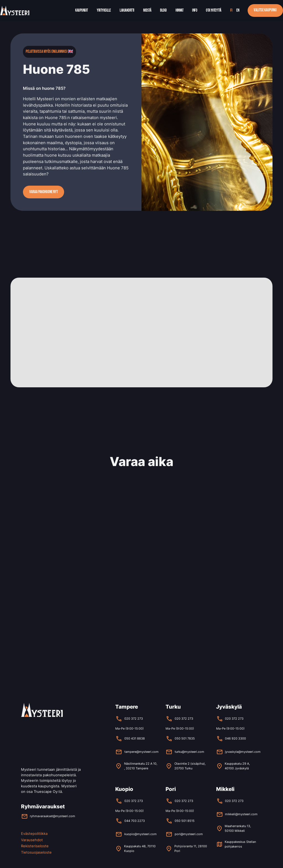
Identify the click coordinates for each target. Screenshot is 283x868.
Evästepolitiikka (34, 833)
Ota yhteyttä (214, 10)
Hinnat (179, 10)
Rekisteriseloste (35, 846)
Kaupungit (82, 10)
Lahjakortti (127, 10)
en (238, 10)
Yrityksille (104, 10)
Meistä (147, 10)
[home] (15, 11)
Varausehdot (32, 840)
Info (195, 10)
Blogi (163, 10)
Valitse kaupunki (265, 10)
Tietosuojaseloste (36, 852)
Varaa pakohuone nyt (44, 192)
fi (231, 10)
